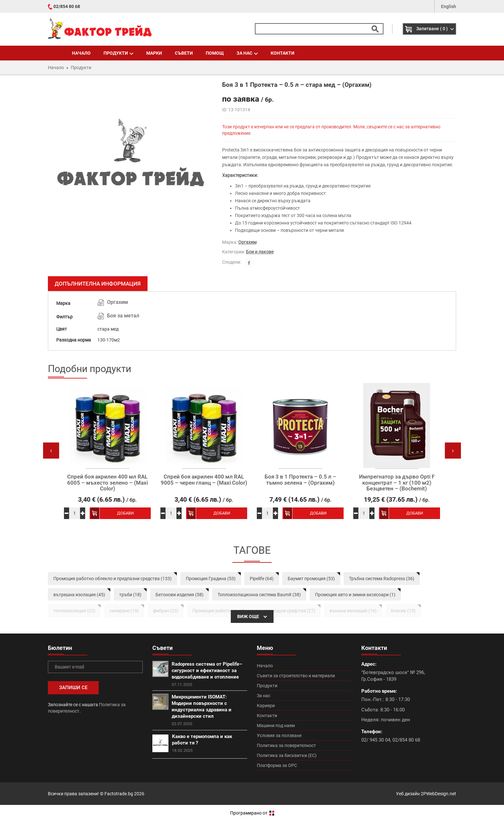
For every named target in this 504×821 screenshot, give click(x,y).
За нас (247, 53)
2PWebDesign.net (438, 794)
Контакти (283, 53)
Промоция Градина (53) (211, 579)
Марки (154, 53)
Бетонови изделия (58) (180, 595)
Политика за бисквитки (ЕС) (287, 755)
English (449, 6)
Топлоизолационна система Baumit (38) (259, 595)
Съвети (184, 53)
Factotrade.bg (119, 794)
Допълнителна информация (98, 284)
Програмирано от (252, 813)
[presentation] (51, 451)
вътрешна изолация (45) (79, 595)
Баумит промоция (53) (311, 579)
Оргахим (247, 242)
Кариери (266, 706)
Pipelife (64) (262, 579)
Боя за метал (123, 316)
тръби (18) (130, 595)
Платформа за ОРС (277, 765)
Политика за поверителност (286, 745)
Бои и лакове (260, 252)
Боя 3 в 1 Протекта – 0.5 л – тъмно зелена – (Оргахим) (300, 480)
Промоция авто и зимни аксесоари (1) (355, 595)
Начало (81, 53)
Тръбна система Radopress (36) (382, 579)
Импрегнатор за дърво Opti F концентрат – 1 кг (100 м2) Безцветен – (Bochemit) (397, 483)
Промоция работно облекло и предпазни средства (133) (113, 579)
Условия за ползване (279, 735)
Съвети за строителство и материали (296, 676)
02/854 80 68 (67, 6)
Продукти (118, 53)
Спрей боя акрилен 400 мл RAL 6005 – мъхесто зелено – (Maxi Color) (108, 483)
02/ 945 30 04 (376, 740)
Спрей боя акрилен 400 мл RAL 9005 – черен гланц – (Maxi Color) (204, 480)
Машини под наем (276, 725)
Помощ (215, 53)
